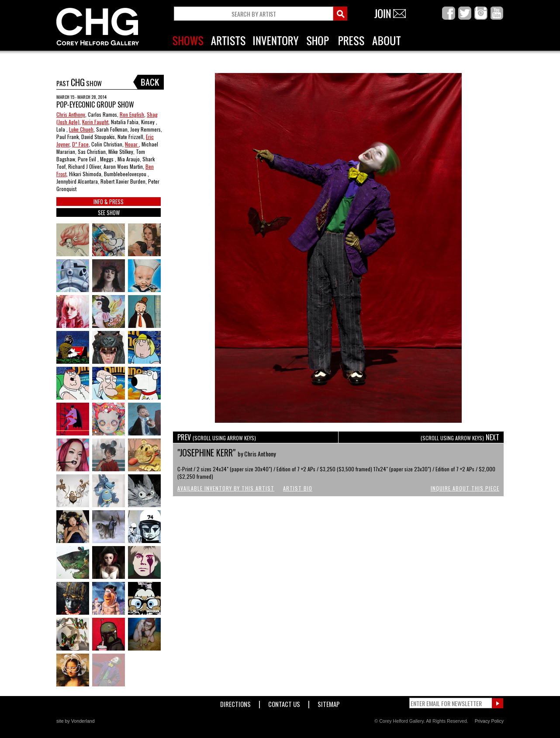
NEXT (460, 437)
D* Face (80, 144)
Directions (235, 702)
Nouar (132, 144)
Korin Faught (95, 122)
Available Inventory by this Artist (226, 488)
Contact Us (284, 702)
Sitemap (329, 702)
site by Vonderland (76, 721)
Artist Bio (298, 488)
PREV (217, 437)
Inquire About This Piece (465, 488)
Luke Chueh (81, 129)
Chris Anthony (71, 114)
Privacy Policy (489, 721)
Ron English (132, 114)
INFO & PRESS (109, 202)
